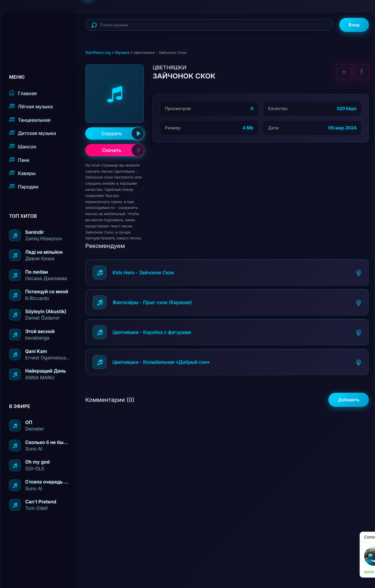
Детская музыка (33, 133)
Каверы (22, 173)
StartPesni (43, 31)
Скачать (123, 150)
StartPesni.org (98, 52)
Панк (19, 160)
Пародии (24, 187)
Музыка (122, 52)
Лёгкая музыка (31, 106)
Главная (23, 93)
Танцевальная (30, 120)
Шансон (23, 146)
